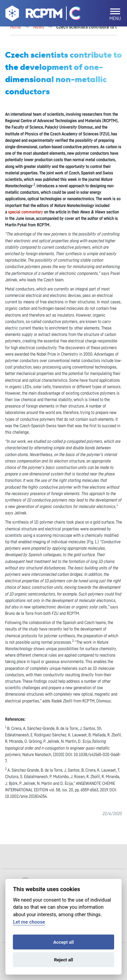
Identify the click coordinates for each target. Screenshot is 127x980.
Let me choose (29, 922)
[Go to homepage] (33, 15)
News (39, 27)
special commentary (26, 212)
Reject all (63, 960)
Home (16, 27)
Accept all (63, 942)
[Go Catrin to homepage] (72, 15)
